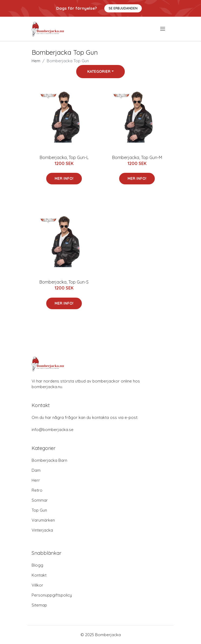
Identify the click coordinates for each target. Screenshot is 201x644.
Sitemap (39, 605)
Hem (36, 61)
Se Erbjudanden (123, 8)
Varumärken (43, 520)
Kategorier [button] (99, 71)
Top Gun (39, 510)
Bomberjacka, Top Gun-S (64, 282)
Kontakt (39, 575)
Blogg (37, 565)
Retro (37, 490)
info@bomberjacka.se (53, 430)
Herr (36, 480)
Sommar (40, 500)
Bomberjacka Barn (49, 460)
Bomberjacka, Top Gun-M (137, 157)
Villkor (37, 585)
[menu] (163, 29)
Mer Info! (64, 178)
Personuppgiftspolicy (52, 595)
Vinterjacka (42, 530)
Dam (36, 470)
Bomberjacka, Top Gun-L (64, 157)
